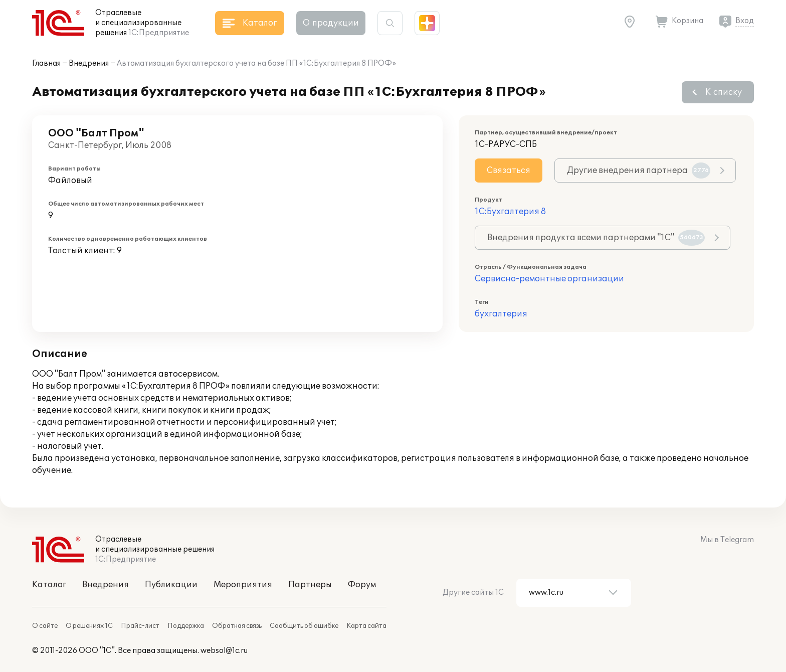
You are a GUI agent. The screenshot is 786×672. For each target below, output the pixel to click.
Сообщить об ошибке (304, 626)
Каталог (49, 585)
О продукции (331, 23)
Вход (745, 21)
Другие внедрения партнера (639, 171)
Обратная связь (237, 626)
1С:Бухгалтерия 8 (510, 212)
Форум (362, 585)
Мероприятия (243, 585)
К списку (724, 92)
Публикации (171, 585)
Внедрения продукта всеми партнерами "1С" (596, 238)
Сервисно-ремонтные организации (549, 279)
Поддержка (186, 626)
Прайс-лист (140, 626)
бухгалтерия (501, 314)
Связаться (509, 171)
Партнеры (310, 585)
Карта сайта (366, 626)
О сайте (45, 626)
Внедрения (89, 63)
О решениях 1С (89, 626)
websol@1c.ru (224, 651)
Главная (46, 63)
